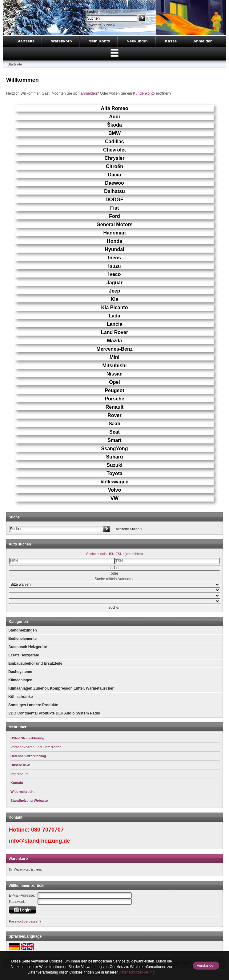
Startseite (25, 41)
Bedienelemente (22, 639)
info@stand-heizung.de (40, 841)
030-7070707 (47, 830)
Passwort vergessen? (25, 921)
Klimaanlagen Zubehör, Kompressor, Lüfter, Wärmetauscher (61, 688)
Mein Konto (99, 41)
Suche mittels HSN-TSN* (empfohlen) (114, 554)
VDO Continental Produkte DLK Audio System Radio (54, 713)
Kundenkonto (144, 93)
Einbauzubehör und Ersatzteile (35, 663)
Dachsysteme (20, 672)
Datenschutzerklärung (137, 972)
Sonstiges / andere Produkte (33, 705)
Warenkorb (61, 41)
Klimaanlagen (20, 680)
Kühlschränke (20, 697)
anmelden (89, 93)
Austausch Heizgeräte (28, 647)
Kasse (171, 41)
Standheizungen (23, 630)
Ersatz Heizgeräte (24, 655)
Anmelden (203, 41)
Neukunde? (138, 41)
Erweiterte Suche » (100, 25)
